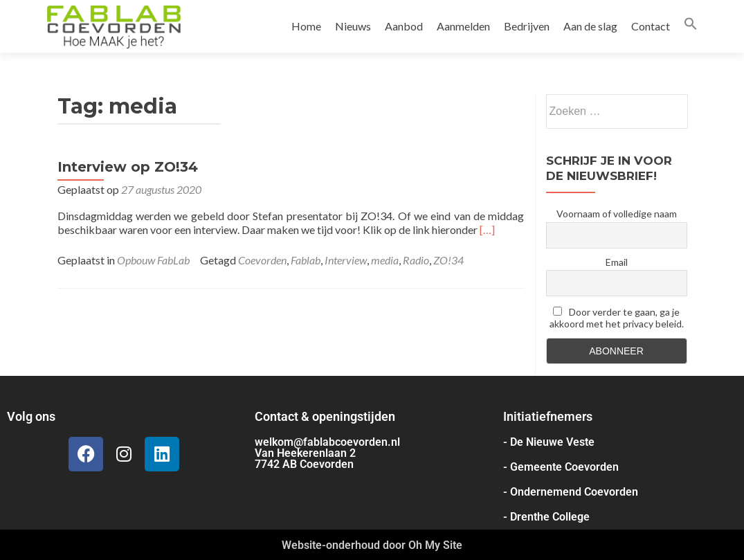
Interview (346, 260)
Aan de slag (590, 26)
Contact (651, 26)
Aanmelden (463, 26)
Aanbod (404, 26)
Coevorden (262, 260)
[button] (691, 26)
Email (617, 262)
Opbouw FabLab (153, 260)
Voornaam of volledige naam (617, 214)
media (385, 260)
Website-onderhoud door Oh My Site (372, 545)
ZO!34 (448, 260)
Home (306, 26)
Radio (416, 260)
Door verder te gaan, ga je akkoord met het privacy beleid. (617, 318)
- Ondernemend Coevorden (571, 492)
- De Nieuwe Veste (549, 442)
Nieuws (353, 26)
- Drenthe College (546, 517)
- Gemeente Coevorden (561, 467)
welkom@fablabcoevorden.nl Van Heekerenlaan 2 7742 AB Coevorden (327, 453)
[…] (487, 229)
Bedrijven (527, 26)
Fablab (306, 260)
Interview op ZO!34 (128, 167)
